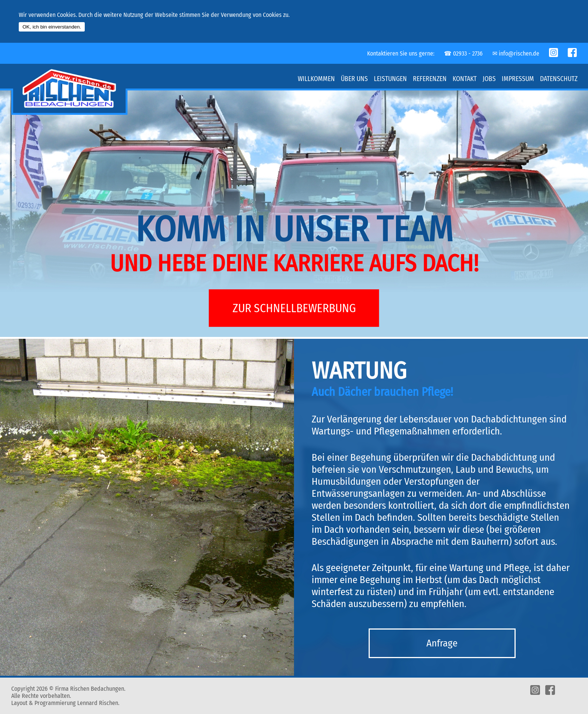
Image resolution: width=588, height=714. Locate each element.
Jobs (489, 79)
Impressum (518, 79)
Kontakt (465, 79)
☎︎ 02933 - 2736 (463, 53)
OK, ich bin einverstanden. (52, 27)
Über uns (354, 79)
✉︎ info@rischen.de (516, 53)
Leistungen (390, 79)
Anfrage (442, 643)
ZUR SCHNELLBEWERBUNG (294, 308)
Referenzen (430, 79)
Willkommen (316, 79)
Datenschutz (559, 79)
